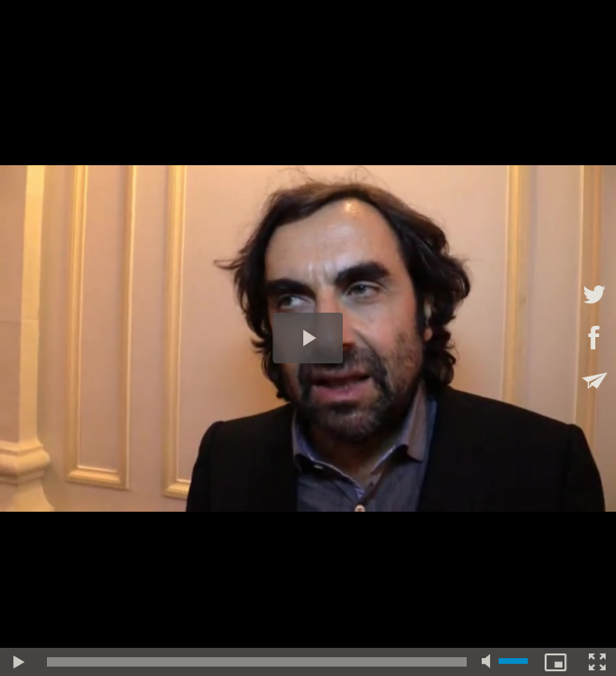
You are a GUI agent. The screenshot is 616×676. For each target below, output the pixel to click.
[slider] (257, 662)
